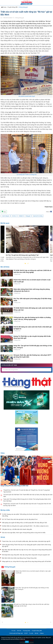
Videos (42, 633)
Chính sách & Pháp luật (16, 633)
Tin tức (13, 631)
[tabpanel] (27, 245)
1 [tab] (25, 623)
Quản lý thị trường (38, 216)
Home (4, 7)
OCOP (26, 633)
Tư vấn (31, 633)
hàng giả (28, 216)
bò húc (14, 216)
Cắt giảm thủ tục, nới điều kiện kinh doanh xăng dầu (17, 529)
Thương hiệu (26, 631)
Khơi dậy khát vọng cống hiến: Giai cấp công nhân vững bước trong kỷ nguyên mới (26, 555)
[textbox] (27, 370)
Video (3, 453)
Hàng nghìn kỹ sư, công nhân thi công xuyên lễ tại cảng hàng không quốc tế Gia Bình (27, 561)
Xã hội (3, 537)
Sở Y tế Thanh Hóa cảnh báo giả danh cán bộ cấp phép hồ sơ (20, 519)
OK (27, 642)
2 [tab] (28, 623)
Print (4, 212)
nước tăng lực (6, 216)
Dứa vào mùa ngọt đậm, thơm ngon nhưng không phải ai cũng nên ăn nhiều (24, 533)
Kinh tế (19, 631)
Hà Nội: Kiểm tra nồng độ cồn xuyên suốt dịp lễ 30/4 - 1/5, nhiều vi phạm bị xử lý (25, 526)
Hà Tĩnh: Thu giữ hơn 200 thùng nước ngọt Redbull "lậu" (22, 255)
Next (28, 263)
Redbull (21, 216)
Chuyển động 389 (12, 7)
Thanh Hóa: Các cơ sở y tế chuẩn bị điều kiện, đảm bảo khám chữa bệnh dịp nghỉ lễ (26, 541)
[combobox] (27, 370)
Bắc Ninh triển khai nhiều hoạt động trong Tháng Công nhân (19, 558)
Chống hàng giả (23, 7)
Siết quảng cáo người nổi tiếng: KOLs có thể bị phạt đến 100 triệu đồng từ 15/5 (25, 523)
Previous (25, 263)
